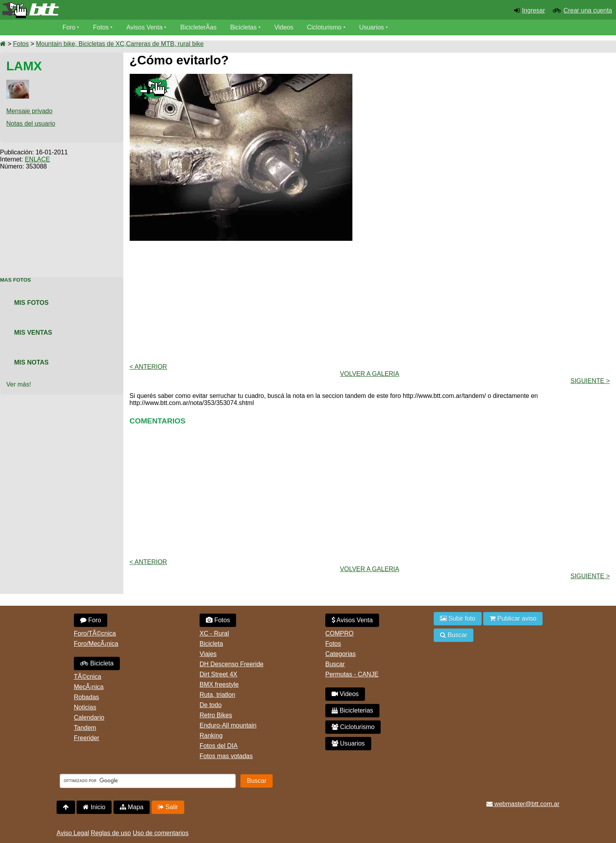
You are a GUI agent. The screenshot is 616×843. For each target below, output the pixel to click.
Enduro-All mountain (228, 725)
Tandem (85, 728)
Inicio (94, 807)
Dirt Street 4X (218, 674)
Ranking (211, 736)
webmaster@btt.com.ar (523, 804)
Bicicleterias (352, 710)
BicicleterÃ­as (198, 27)
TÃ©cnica (88, 677)
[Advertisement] (62, 219)
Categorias (340, 654)
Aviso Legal (73, 833)
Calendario (89, 717)
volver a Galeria (369, 374)
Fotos (101, 27)
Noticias (85, 707)
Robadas (86, 697)
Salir (168, 807)
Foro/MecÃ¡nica (96, 644)
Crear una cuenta (588, 10)
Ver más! (19, 384)
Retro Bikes (216, 715)
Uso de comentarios (161, 833)
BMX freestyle (219, 684)
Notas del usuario (31, 124)
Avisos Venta (145, 27)
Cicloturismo (324, 27)
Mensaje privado (29, 111)
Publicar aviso (513, 619)
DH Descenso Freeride (232, 664)
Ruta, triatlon (217, 695)
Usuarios (371, 27)
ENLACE (37, 159)
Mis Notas (31, 362)
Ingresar (534, 10)
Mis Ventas (33, 333)
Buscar (335, 664)
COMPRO (339, 633)
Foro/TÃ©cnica (95, 633)
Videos (284, 27)
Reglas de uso (111, 833)
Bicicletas (244, 27)
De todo (211, 705)
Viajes (208, 654)
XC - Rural (214, 633)
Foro (69, 27)
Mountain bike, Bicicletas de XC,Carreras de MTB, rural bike (120, 44)
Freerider (87, 738)
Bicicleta (97, 663)
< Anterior (148, 367)
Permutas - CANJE (352, 674)
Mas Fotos (16, 280)
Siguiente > (590, 381)
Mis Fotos (31, 303)
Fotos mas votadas (226, 756)
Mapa (132, 807)
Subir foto (458, 619)
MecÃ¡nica (89, 687)
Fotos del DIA (219, 746)
